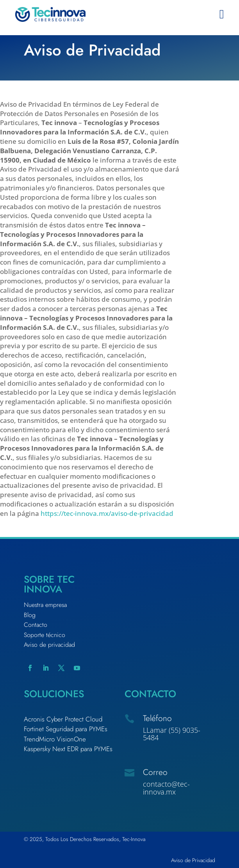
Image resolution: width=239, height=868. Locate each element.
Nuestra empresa (45, 605)
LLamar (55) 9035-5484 (172, 734)
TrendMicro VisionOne (55, 739)
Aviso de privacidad (49, 645)
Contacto (36, 625)
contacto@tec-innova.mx (166, 788)
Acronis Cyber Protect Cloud (63, 719)
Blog (30, 615)
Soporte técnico (45, 635)
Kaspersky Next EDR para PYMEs (68, 749)
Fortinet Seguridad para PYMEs (66, 729)
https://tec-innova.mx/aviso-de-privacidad (107, 513)
